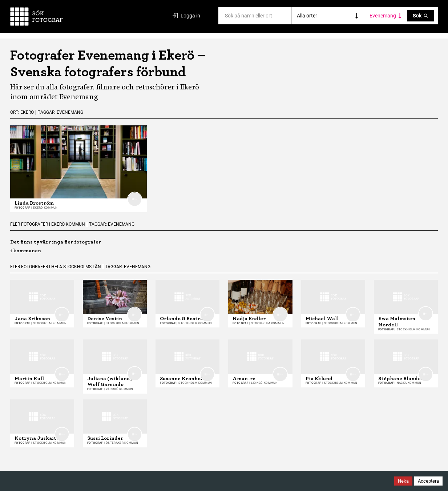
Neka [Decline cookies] (403, 481)
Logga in (186, 16)
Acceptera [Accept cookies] (428, 481)
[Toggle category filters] (386, 16)
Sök (421, 16)
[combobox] (225, 16)
